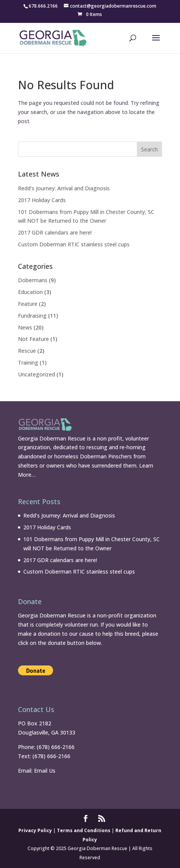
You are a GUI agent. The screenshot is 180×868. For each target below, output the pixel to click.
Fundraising (32, 316)
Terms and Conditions (84, 830)
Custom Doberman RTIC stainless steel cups (74, 244)
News (25, 327)
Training (28, 362)
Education (30, 292)
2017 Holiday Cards (42, 200)
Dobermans (33, 280)
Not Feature (33, 339)
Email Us (45, 771)
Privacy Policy (35, 830)
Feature (28, 304)
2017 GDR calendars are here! (55, 232)
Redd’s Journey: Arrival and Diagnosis (64, 188)
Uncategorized (36, 374)
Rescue (27, 351)
